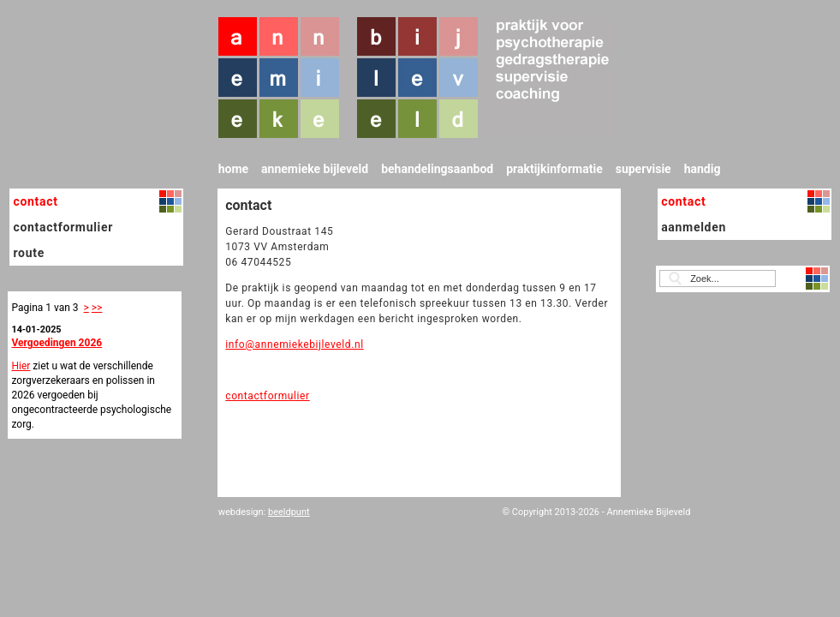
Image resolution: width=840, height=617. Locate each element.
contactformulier (268, 396)
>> (97, 308)
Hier (21, 366)
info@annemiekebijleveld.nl (294, 344)
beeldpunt (289, 512)
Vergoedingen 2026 (57, 343)
